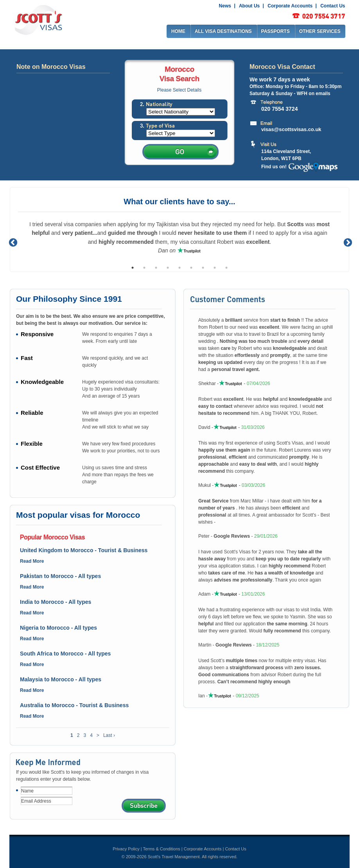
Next (347, 242)
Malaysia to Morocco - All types (61, 679)
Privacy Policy (126, 849)
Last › (109, 735)
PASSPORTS (276, 31)
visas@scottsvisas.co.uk (291, 129)
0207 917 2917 (319, 16)
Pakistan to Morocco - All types (60, 576)
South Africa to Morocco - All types (65, 654)
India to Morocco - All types (56, 602)
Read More (32, 561)
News (225, 6)
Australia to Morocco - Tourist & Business (74, 705)
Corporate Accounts (290, 6)
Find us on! (274, 167)
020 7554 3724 (279, 108)
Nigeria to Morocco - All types (58, 628)
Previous (12, 242)
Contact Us (333, 6)
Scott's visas (38, 19)
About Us (249, 6)
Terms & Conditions (161, 849)
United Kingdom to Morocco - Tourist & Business (84, 550)
